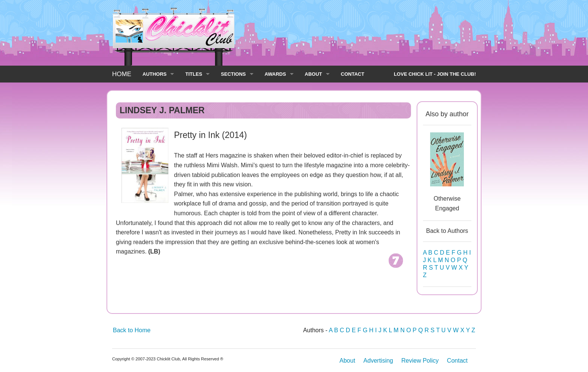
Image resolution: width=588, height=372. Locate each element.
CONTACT (353, 74)
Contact (457, 361)
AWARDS (275, 74)
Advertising (378, 361)
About (347, 361)
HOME (122, 74)
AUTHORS (154, 74)
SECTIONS (233, 74)
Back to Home (132, 330)
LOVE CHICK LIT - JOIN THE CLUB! (435, 74)
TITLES (194, 74)
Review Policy (420, 361)
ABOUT (313, 74)
